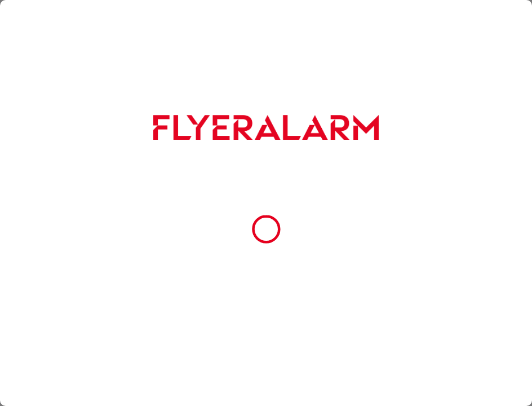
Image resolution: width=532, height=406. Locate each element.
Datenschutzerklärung (302, 224)
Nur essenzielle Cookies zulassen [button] (264, 280)
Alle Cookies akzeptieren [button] (266, 254)
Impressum (355, 224)
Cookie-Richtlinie (240, 224)
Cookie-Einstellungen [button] (266, 305)
